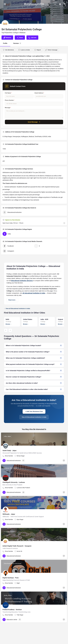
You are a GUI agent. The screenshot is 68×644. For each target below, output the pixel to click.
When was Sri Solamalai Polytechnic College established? (34, 358)
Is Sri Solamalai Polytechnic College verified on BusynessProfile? (34, 371)
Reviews (17, 43)
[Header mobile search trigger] (65, 4)
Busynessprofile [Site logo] (34, 4)
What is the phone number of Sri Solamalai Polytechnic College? (34, 352)
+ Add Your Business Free (34, 411)
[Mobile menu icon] (5, 4)
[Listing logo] (5, 24)
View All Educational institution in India (34, 417)
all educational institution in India (34, 293)
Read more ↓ (12, 300)
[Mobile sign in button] (60, 4)
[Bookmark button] (64, 461)
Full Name (8, 93)
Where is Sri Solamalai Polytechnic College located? (34, 346)
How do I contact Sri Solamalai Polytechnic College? (34, 377)
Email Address (39, 93)
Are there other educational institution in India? (34, 383)
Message (8, 108)
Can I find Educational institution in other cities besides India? (34, 389)
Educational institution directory (22, 281)
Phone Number (10, 100)
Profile (5, 43)
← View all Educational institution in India (17, 309)
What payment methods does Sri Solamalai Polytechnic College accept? (34, 364)
